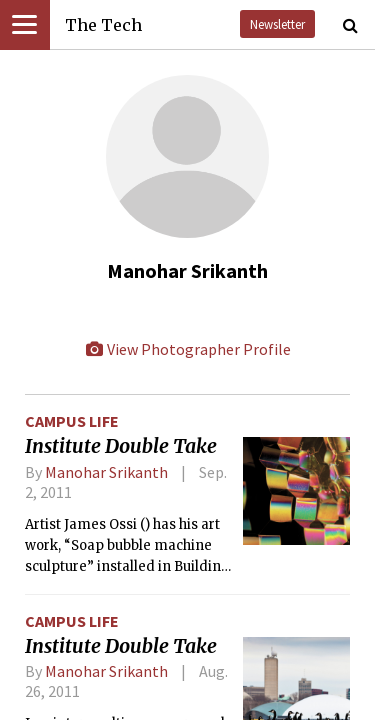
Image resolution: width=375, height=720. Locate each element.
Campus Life (72, 421)
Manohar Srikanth (106, 472)
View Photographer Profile (188, 349)
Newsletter (277, 24)
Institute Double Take (121, 446)
